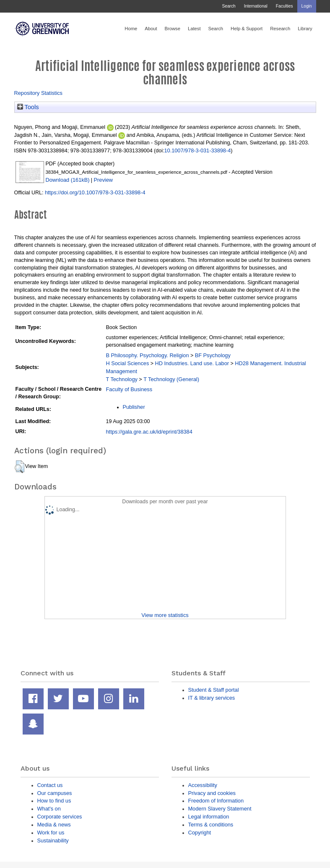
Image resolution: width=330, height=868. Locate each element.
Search (229, 6)
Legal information (209, 817)
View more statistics (165, 615)
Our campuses (55, 793)
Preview (103, 180)
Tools (28, 107)
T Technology (122, 379)
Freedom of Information (216, 801)
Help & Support (247, 29)
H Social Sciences (128, 363)
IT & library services (212, 698)
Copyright (200, 833)
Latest (194, 29)
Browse (173, 29)
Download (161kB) (68, 180)
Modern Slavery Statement (220, 809)
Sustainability (53, 841)
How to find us (54, 801)
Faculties (285, 6)
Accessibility (203, 785)
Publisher (134, 407)
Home (131, 29)
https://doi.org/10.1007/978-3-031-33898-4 (95, 192)
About (151, 29)
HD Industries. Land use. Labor (192, 363)
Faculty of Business (129, 389)
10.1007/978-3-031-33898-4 (197, 150)
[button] (19, 467)
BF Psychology (213, 355)
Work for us (51, 833)
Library (305, 29)
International (256, 6)
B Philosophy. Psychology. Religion (148, 355)
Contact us (50, 785)
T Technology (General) (171, 379)
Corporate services (60, 817)
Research (280, 29)
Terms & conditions (211, 825)
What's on (49, 809)
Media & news (54, 825)
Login (307, 6)
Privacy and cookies (212, 793)
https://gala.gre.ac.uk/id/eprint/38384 (149, 432)
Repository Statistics (39, 93)
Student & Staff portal (214, 690)
